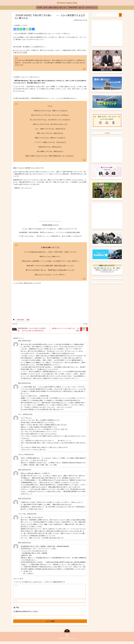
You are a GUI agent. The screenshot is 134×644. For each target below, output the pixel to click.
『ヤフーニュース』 (20, 50)
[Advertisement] (50, 205)
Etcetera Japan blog (67, 3)
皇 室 (45, 8)
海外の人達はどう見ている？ (58, 8)
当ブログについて (92, 8)
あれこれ (82, 8)
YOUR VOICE (73, 8)
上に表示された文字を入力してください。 (26, 614)
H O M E (40, 8)
